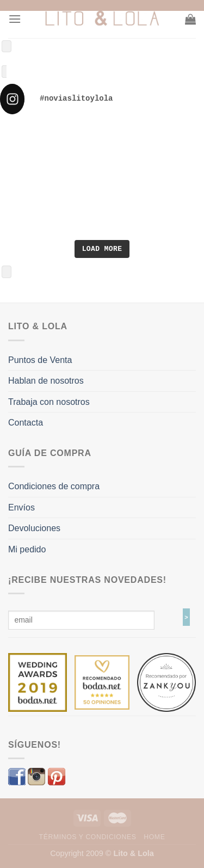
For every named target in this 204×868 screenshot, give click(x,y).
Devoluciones (34, 528)
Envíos (21, 507)
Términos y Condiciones (88, 837)
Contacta (26, 423)
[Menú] (15, 19)
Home (154, 837)
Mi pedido (27, 549)
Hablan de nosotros (46, 381)
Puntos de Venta (40, 360)
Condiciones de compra (54, 486)
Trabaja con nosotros (49, 402)
